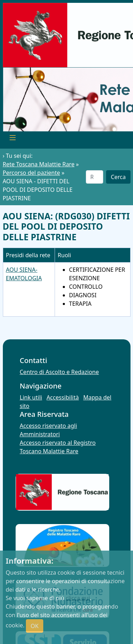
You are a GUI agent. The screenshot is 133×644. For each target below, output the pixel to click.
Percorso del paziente (32, 173)
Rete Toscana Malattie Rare (39, 164)
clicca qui (78, 598)
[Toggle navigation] (13, 139)
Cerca (118, 177)
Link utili (31, 397)
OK (34, 626)
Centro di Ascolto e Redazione (59, 372)
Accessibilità (63, 397)
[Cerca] (95, 177)
